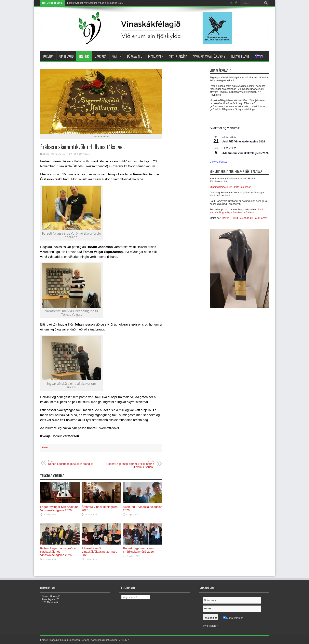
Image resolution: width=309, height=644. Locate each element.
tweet (45, 447)
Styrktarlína (178, 56)
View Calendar (219, 162)
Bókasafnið (135, 56)
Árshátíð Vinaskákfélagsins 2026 (244, 141)
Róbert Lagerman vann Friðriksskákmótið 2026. (139, 550)
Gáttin (117, 56)
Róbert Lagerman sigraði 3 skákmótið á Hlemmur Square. (130, 464)
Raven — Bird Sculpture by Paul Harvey (245, 218)
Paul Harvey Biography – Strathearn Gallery (236, 211)
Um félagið (66, 56)
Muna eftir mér (233, 618)
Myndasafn (156, 56)
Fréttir (84, 56)
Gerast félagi (240, 56)
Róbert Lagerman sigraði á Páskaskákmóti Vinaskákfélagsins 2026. (58, 552)
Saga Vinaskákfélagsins (209, 56)
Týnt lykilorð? (210, 626)
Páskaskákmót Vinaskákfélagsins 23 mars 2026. (99, 552)
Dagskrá (101, 56)
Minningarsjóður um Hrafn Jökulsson (230, 187)
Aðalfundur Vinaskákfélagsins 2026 (245, 153)
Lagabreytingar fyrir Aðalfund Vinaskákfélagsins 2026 (95, 3)
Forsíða (48, 56)
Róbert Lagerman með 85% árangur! (72, 463)
